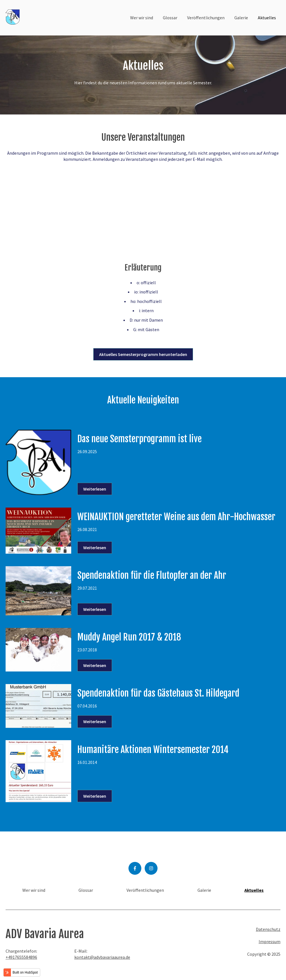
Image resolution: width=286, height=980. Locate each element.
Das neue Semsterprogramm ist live (140, 439)
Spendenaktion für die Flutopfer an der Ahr (152, 575)
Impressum (270, 941)
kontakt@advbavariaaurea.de (102, 957)
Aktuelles (267, 18)
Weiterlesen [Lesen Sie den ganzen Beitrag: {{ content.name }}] (95, 489)
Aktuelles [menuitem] (254, 890)
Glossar (170, 18)
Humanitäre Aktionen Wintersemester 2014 (153, 750)
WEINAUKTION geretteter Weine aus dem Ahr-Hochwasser (176, 517)
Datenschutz (268, 929)
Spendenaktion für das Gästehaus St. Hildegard (158, 693)
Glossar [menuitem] (86, 890)
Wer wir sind (142, 18)
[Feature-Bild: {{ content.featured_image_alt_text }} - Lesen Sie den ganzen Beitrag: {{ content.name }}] (38, 462)
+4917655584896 (21, 957)
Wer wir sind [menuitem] (34, 890)
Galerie (241, 18)
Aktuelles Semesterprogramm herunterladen (143, 354)
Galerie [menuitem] (204, 890)
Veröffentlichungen (206, 18)
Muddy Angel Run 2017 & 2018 (129, 637)
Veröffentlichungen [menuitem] (145, 890)
